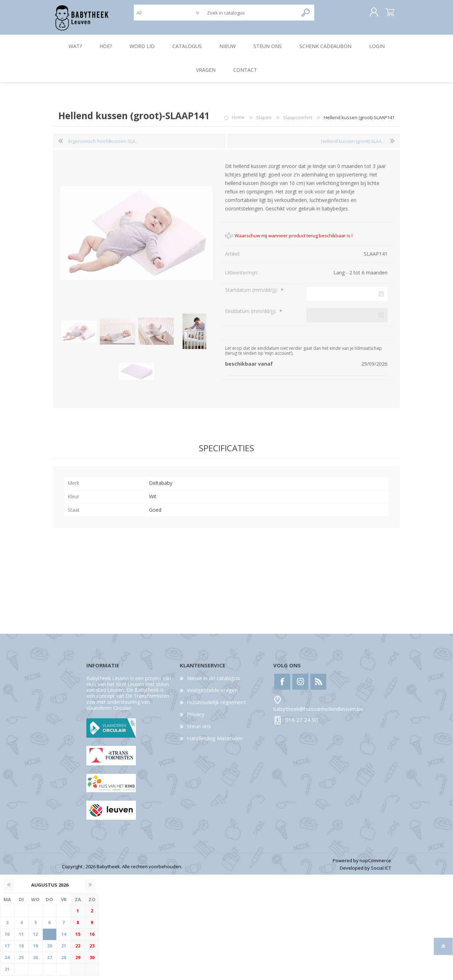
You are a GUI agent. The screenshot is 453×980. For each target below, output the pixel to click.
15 (78, 939)
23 (92, 950)
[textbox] (251, 15)
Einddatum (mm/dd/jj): (251, 316)
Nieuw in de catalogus (213, 683)
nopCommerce (375, 865)
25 (21, 962)
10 (7, 939)
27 (50, 962)
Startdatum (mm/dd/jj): (252, 294)
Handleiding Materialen (215, 743)
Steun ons (199, 731)
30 (92, 962)
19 (35, 950)
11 (21, 939)
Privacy (196, 719)
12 (35, 939)
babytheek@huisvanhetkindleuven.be (318, 713)
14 (64, 939)
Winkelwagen (383, 15)
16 (92, 939)
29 (78, 962)
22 (78, 950)
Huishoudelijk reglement (216, 707)
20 (50, 950)
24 (7, 962)
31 (7, 974)
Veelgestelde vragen (212, 695)
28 (64, 962)
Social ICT (381, 872)
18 (21, 950)
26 (35, 962)
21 (64, 950)
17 (7, 950)
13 (50, 939)
